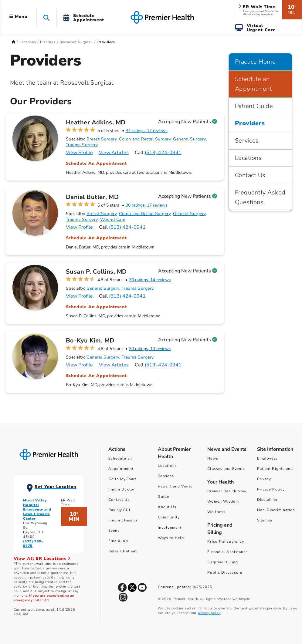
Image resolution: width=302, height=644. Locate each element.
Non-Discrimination (276, 510)
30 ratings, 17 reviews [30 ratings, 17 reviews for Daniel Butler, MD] (147, 205)
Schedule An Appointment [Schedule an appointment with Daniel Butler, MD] (97, 238)
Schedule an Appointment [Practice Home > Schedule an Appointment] (254, 84)
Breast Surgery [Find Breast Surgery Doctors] (102, 139)
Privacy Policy (271, 489)
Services (166, 476)
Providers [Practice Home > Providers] (250, 123)
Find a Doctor (122, 489)
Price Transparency (226, 541)
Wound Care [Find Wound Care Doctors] (113, 219)
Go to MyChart (122, 479)
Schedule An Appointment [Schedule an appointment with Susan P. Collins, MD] (97, 307)
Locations (167, 466)
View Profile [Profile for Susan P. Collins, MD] (79, 296)
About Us (167, 507)
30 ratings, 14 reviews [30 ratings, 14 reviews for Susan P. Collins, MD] (150, 280)
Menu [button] (18, 17)
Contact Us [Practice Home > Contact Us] (250, 175)
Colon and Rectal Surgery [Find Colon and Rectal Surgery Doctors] (145, 139)
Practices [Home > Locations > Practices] (48, 42)
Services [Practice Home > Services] (247, 141)
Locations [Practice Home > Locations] (248, 158)
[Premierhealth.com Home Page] (14, 42)
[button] (47, 17)
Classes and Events (226, 469)
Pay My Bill (119, 510)
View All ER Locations (42, 559)
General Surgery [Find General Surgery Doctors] (189, 139)
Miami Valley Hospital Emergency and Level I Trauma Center (37, 509)
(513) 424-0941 (163, 153)
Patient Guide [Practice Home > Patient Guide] (254, 106)
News (213, 458)
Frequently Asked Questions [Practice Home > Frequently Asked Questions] (260, 197)
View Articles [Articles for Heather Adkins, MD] (114, 153)
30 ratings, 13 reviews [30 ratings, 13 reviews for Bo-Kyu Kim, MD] (150, 349)
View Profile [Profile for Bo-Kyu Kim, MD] (79, 365)
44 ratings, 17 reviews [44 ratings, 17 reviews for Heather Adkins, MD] (147, 131)
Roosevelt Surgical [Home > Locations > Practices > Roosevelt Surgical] (76, 42)
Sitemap (265, 520)
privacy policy (209, 613)
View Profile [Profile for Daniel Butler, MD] (79, 227)
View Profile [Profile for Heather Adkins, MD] (79, 153)
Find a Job (118, 541)
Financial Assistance (227, 552)
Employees (268, 458)
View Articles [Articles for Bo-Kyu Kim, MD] (114, 365)
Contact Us (119, 500)
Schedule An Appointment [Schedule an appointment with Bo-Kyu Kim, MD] (97, 376)
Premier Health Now (227, 491)
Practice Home (255, 62)
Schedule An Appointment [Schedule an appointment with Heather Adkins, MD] (97, 163)
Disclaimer (267, 500)
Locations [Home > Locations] (27, 42)
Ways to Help (171, 538)
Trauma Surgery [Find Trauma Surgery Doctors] (82, 145)
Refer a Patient (123, 551)
